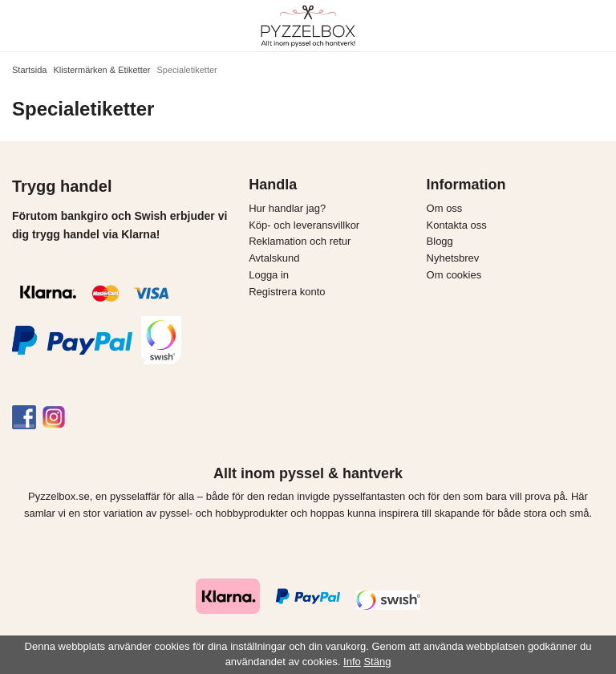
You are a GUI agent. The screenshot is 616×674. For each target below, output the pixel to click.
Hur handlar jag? (287, 208)
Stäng (377, 662)
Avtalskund (274, 258)
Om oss (445, 208)
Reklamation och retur (300, 241)
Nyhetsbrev (453, 258)
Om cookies (454, 275)
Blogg (440, 241)
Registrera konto (287, 292)
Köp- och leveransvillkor (304, 225)
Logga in (269, 275)
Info (352, 662)
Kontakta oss (457, 225)
